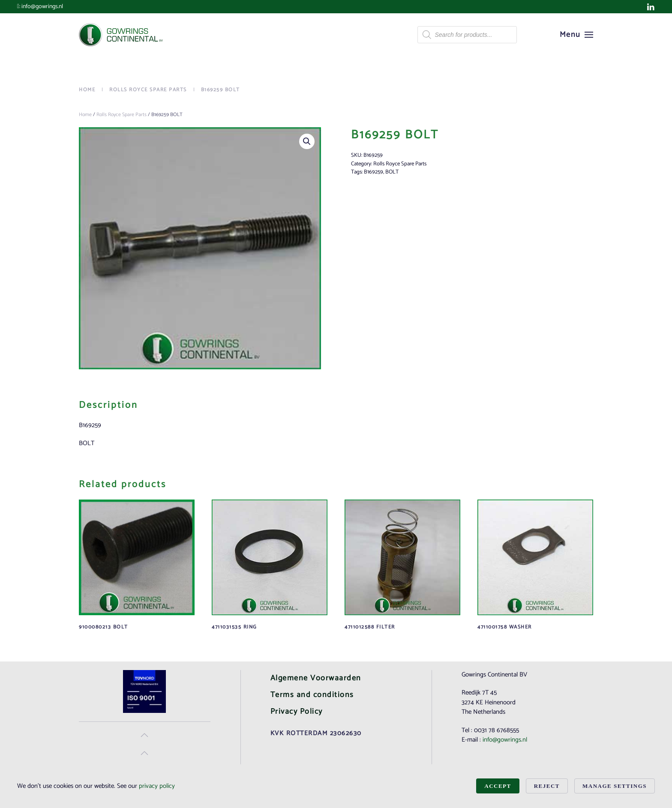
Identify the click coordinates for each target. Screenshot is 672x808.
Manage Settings (615, 786)
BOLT (392, 172)
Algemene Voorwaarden (316, 678)
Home (85, 115)
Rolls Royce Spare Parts (121, 115)
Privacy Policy (297, 712)
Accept (498, 786)
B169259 (373, 172)
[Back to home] (122, 35)
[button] (577, 35)
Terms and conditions (312, 695)
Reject (547, 786)
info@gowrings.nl (42, 7)
